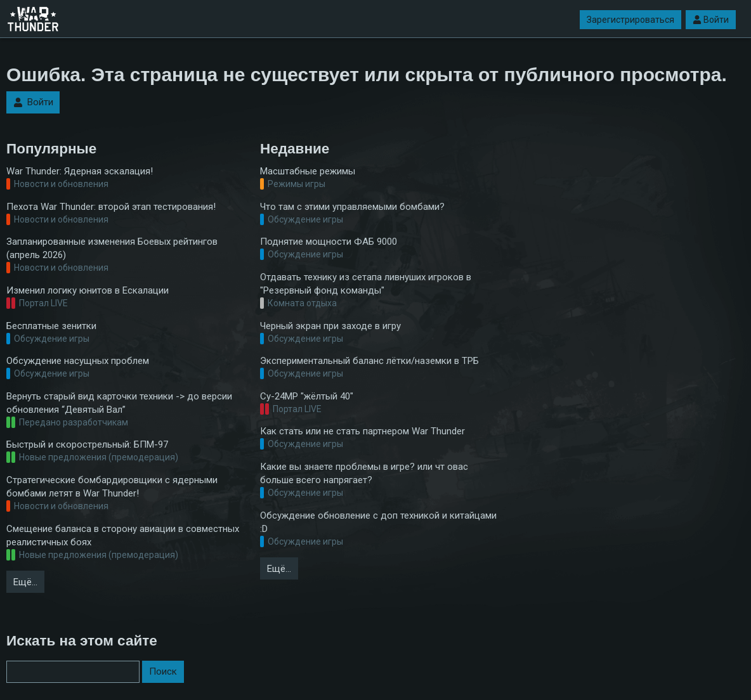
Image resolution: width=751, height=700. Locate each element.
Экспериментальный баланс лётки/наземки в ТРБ (369, 361)
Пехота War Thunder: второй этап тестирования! (111, 207)
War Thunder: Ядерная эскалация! (80, 171)
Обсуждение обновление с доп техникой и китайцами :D (378, 522)
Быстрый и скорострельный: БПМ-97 (87, 444)
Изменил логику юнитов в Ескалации (88, 290)
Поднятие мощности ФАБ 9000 (329, 242)
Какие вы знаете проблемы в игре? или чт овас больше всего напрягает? (364, 473)
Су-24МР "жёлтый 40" (307, 396)
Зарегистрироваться (630, 20)
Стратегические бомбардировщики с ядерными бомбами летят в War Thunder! (112, 487)
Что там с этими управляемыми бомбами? (352, 207)
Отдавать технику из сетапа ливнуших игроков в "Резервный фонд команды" (366, 284)
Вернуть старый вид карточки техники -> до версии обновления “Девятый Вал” (119, 403)
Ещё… (25, 582)
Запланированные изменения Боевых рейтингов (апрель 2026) (112, 248)
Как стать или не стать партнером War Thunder (362, 431)
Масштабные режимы (308, 171)
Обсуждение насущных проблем (78, 361)
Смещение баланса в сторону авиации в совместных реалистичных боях (123, 535)
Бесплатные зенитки (51, 326)
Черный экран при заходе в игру (330, 326)
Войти (711, 20)
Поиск (163, 671)
